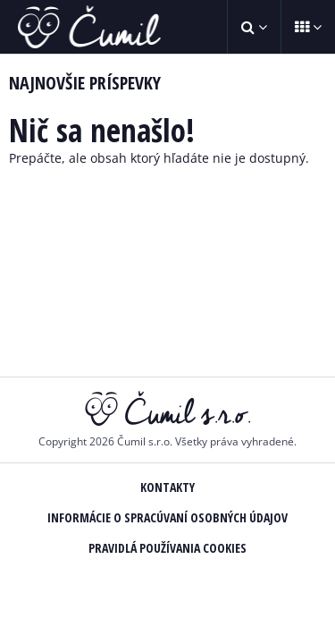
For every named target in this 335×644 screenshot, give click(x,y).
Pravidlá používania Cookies (167, 548)
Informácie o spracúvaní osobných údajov (167, 517)
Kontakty (167, 487)
